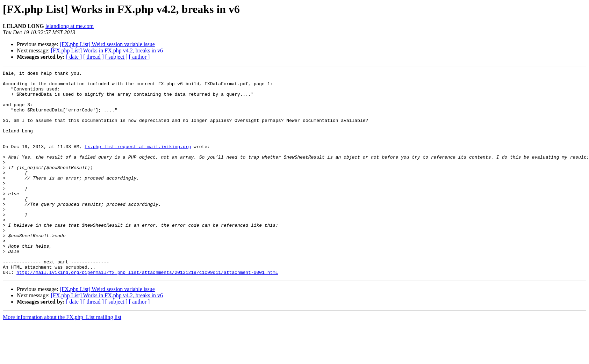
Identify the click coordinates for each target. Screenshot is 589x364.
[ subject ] (116, 57)
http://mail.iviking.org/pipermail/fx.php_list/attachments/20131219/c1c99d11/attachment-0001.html (147, 313)
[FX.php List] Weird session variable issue (107, 44)
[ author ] (139, 57)
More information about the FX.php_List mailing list (62, 358)
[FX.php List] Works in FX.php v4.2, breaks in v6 (107, 50)
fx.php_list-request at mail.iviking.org (138, 162)
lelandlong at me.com (70, 26)
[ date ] (74, 57)
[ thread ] (94, 57)
